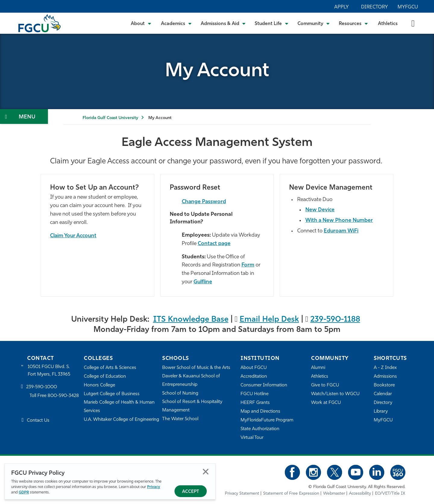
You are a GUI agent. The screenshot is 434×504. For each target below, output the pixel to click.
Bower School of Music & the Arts (196, 368)
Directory (374, 7)
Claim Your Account (73, 236)
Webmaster (334, 494)
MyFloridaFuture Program (267, 420)
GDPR (24, 492)
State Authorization (260, 429)
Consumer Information (264, 385)
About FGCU (254, 368)
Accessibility (360, 494)
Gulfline (203, 282)
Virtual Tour (252, 438)
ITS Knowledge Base (191, 320)
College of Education (105, 377)
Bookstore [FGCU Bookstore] (384, 385)
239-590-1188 (335, 320)
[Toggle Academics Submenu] (176, 23)
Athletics (388, 24)
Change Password (204, 202)
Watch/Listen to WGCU (335, 394)
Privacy (154, 487)
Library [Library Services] (381, 412)
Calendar (383, 394)
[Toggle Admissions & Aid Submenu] (223, 23)
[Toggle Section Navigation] (24, 117)
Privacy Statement (242, 494)
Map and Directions (260, 412)
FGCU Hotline (255, 394)
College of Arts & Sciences (110, 368)
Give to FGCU (325, 385)
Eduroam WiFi (341, 231)
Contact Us (38, 421)
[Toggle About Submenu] (141, 23)
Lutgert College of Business (112, 394)
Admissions (385, 377)
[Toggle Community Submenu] (314, 23)
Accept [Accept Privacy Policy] (191, 492)
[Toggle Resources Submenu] (353, 23)
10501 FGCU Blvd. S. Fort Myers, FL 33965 (49, 371)
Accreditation (254, 377)
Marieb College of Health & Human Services (119, 407)
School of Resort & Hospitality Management (192, 406)
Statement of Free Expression (291, 494)
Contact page (214, 244)
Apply (341, 7)
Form (248, 265)
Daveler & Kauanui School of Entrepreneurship (191, 381)
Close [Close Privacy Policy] (206, 472)
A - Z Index (385, 368)
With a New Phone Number (339, 220)
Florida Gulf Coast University (110, 118)
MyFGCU (408, 7)
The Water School (180, 419)
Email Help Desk (269, 320)
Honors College (99, 385)
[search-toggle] (413, 23)
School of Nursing (180, 394)
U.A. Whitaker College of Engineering (121, 420)
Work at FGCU (326, 403)
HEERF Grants (255, 403)
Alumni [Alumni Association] (318, 368)
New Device (320, 210)
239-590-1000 (42, 387)
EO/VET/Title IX (390, 494)
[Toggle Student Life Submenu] (272, 23)
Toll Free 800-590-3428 (54, 396)
